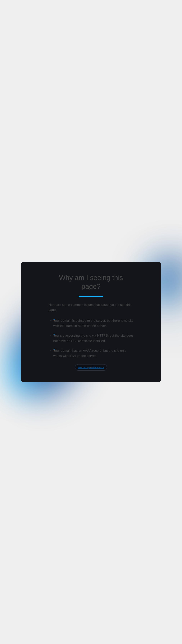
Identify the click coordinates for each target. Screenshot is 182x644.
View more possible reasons (91, 367)
